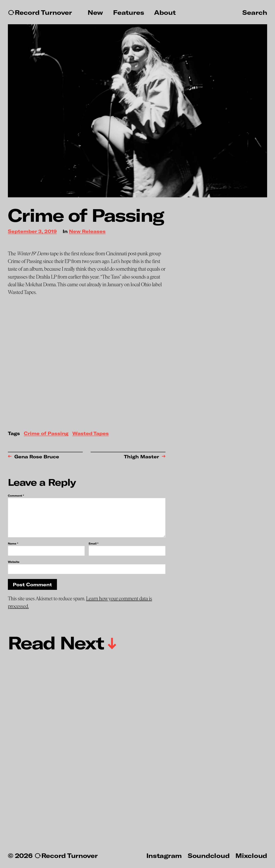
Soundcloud (209, 855)
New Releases (87, 232)
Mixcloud (251, 855)
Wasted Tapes (91, 434)
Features (129, 12)
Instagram (164, 855)
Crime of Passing (46, 434)
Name (13, 544)
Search (255, 12)
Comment (16, 496)
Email (93, 544)
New (95, 12)
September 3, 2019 (32, 232)
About (165, 12)
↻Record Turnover (40, 12)
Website (14, 562)
